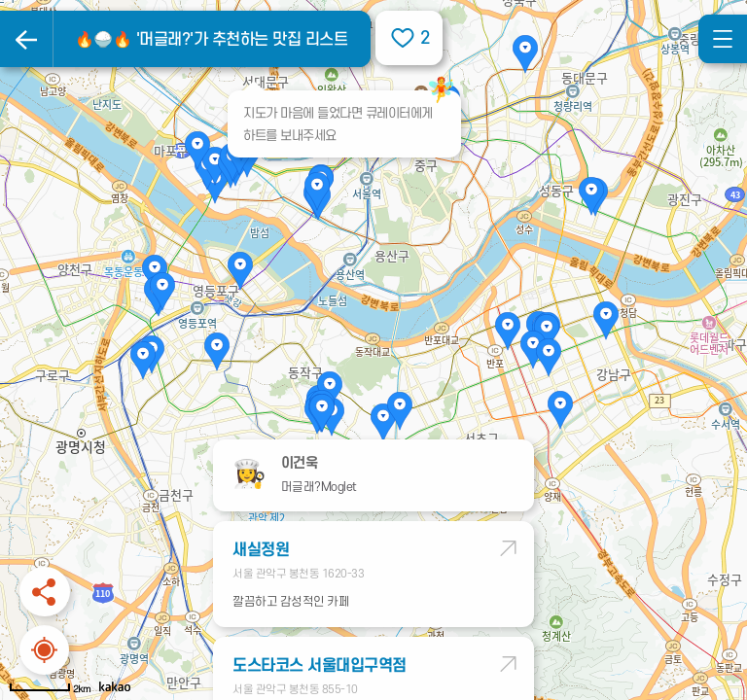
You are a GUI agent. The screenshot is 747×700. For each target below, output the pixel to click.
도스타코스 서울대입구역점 (320, 666)
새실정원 (261, 550)
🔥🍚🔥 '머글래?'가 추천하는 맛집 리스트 (212, 40)
